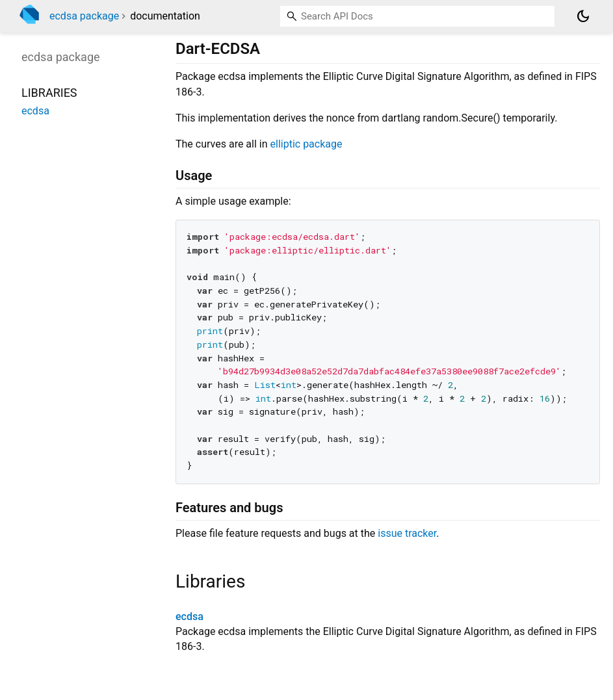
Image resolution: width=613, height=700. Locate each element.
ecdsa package (84, 16)
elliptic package (306, 144)
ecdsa (189, 616)
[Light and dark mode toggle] (583, 16)
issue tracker (407, 533)
